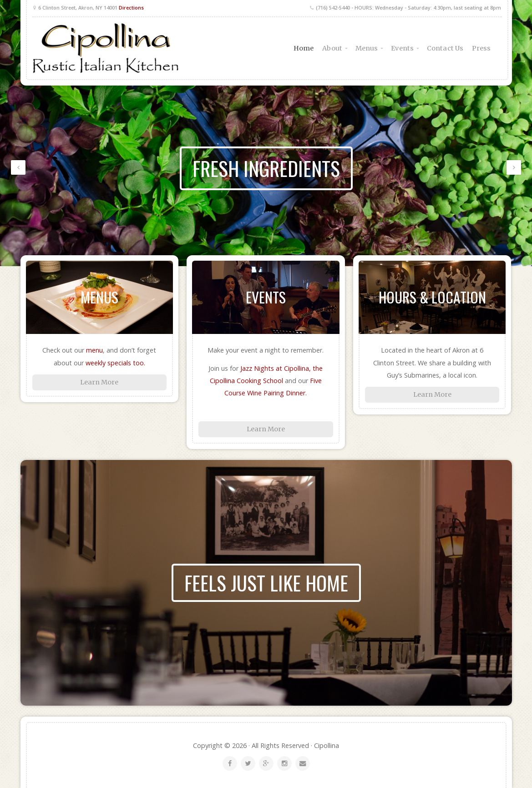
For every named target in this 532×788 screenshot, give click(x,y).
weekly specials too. (115, 363)
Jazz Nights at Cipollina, (276, 368)
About (332, 48)
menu (94, 350)
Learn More (99, 382)
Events (402, 48)
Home (304, 48)
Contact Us (445, 48)
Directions (131, 8)
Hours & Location (432, 297)
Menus (367, 48)
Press (481, 48)
